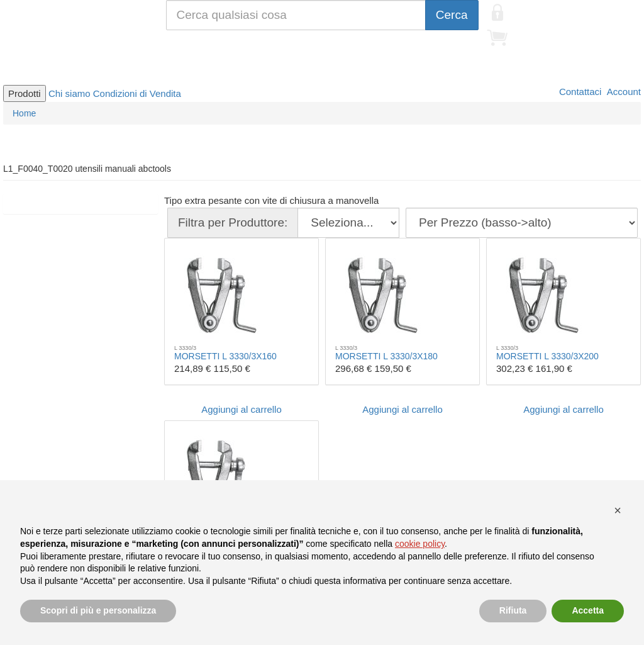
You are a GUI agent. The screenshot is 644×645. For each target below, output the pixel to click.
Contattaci (579, 92)
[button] (618, 510)
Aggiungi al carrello (241, 409)
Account (623, 92)
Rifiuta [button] (513, 610)
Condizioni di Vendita (137, 93)
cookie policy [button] (420, 544)
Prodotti (25, 93)
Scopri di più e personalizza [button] (98, 610)
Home (24, 113)
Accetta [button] (588, 610)
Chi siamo (69, 93)
